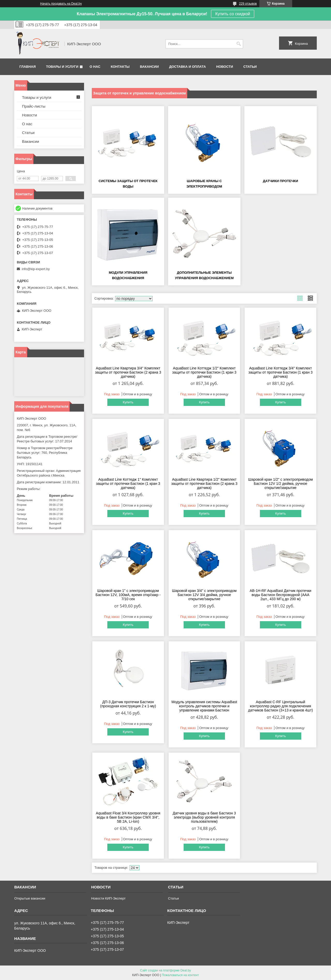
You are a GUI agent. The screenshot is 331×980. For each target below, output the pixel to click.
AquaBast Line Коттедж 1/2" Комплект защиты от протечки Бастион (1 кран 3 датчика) (204, 372)
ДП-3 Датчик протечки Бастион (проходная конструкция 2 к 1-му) (128, 704)
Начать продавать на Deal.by (61, 4)
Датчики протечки (281, 181)
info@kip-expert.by (36, 269)
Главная (28, 67)
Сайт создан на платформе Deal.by (166, 970)
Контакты (120, 67)
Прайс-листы (34, 106)
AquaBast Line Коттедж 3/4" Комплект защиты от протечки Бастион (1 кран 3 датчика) (281, 372)
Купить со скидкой (233, 14)
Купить (128, 402)
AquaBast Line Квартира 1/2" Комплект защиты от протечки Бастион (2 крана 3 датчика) (204, 484)
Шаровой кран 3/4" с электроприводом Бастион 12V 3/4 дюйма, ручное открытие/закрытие (204, 595)
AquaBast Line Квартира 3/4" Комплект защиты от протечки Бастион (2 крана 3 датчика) (128, 372)
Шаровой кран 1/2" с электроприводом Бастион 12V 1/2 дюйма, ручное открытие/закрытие (281, 484)
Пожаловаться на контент (180, 975)
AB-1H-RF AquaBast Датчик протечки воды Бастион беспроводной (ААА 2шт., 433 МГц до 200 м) (280, 595)
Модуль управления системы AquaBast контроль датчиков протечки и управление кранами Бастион (204, 706)
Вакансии (149, 67)
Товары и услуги (62, 67)
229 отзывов (248, 4)
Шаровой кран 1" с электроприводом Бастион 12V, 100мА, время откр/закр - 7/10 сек (128, 595)
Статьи (250, 67)
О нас (95, 67)
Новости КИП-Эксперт (108, 898)
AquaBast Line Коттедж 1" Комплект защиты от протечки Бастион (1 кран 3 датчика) (128, 484)
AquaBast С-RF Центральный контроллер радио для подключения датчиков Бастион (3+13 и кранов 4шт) (280, 706)
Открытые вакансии (30, 898)
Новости (225, 67)
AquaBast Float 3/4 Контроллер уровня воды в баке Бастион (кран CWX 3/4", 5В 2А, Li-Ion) (128, 817)
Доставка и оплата (187, 67)
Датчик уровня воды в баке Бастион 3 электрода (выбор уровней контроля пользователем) (204, 817)
